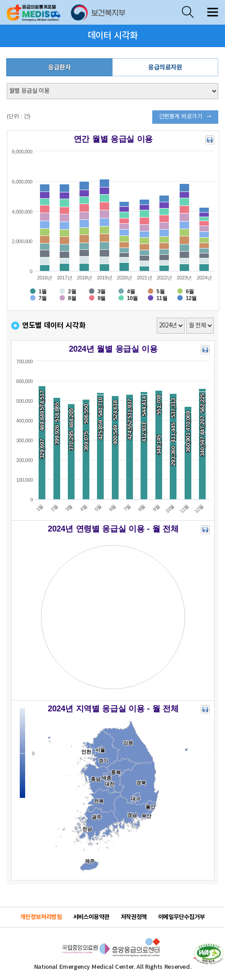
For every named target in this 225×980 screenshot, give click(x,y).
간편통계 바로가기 (181, 117)
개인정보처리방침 (41, 917)
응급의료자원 (165, 68)
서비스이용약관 (91, 917)
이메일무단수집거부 (182, 917)
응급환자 (59, 68)
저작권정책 (134, 917)
